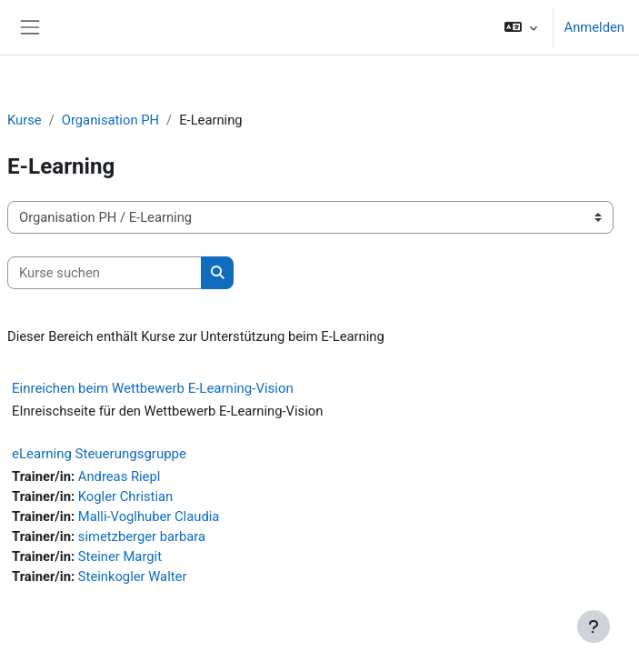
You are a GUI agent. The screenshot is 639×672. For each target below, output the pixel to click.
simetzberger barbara (142, 537)
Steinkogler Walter (133, 577)
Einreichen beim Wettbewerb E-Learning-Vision (153, 388)
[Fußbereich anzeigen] (594, 627)
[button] (520, 27)
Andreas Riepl (120, 476)
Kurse (25, 120)
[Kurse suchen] (105, 273)
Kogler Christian (125, 496)
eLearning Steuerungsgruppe (99, 454)
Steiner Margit (120, 557)
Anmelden (594, 27)
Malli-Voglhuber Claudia (149, 517)
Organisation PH (110, 120)
